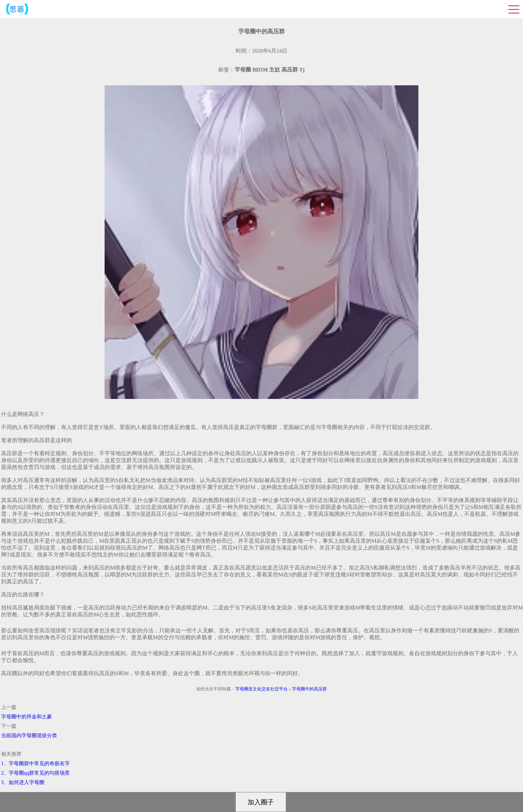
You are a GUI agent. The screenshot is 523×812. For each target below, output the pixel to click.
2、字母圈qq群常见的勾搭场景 (35, 773)
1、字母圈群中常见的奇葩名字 (35, 764)
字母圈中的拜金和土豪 (27, 717)
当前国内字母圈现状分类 (29, 736)
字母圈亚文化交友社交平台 (261, 689)
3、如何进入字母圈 (23, 782)
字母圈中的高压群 (309, 689)
